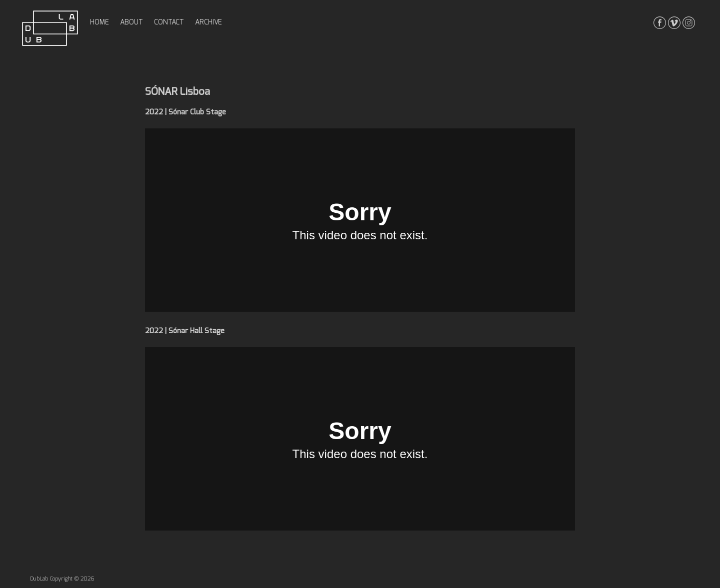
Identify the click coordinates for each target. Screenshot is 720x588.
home (99, 22)
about (131, 22)
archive (208, 22)
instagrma (689, 23)
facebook (660, 23)
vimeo (674, 23)
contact (169, 22)
